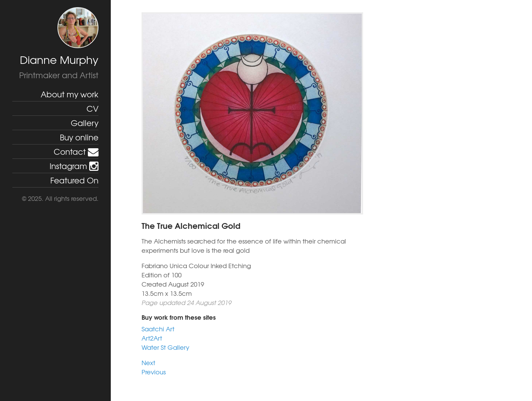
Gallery (85, 123)
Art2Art (152, 338)
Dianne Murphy (59, 60)
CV (92, 108)
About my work (70, 94)
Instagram (74, 166)
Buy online (79, 137)
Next (148, 363)
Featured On (74, 180)
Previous (154, 372)
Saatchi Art (158, 329)
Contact (76, 151)
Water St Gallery (165, 347)
